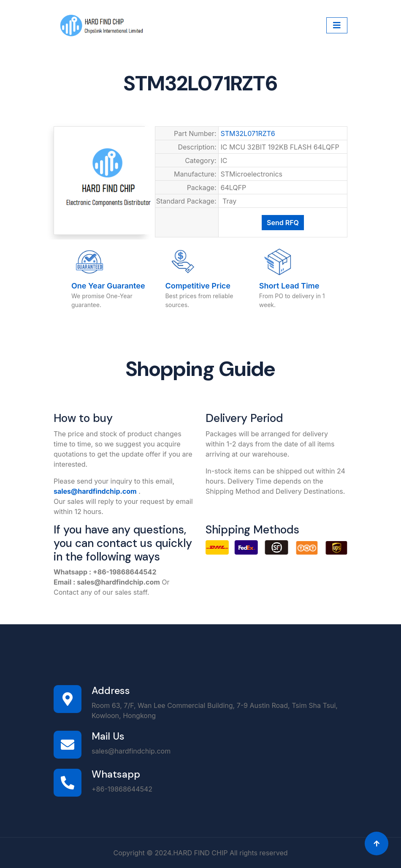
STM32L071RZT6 (248, 133)
